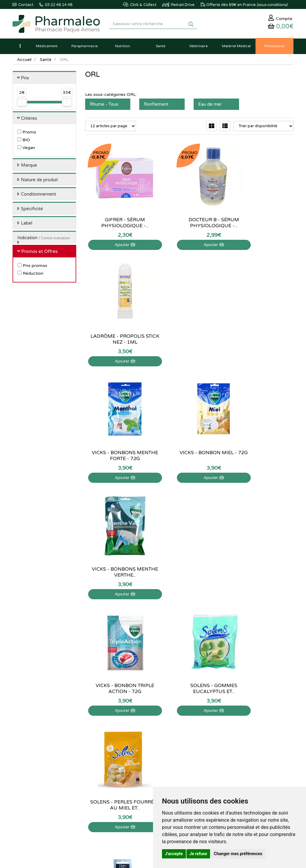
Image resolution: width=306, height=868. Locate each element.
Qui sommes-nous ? (150, 727)
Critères (29, 119)
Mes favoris (192, 753)
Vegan (26, 149)
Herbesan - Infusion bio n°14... (189, 565)
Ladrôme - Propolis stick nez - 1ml (262, 216)
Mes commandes (196, 734)
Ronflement (156, 105)
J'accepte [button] (174, 854)
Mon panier (192, 721)
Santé (46, 60)
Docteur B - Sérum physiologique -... (189, 216)
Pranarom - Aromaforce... (262, 565)
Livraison (141, 763)
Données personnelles (152, 783)
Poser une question (150, 734)
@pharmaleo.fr (40, 738)
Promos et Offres (39, 253)
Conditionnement (39, 195)
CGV (137, 776)
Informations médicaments (145, 743)
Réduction (30, 274)
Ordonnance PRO (100, 773)
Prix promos (32, 266)
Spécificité (32, 210)
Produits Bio (96, 760)
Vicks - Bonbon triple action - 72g (117, 448)
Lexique (92, 734)
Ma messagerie (195, 747)
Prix (25, 79)
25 (200, 619)
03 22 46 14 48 (147, 672)
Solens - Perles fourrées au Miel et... (262, 448)
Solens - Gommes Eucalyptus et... (189, 448)
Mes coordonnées (197, 740)
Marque (29, 166)
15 (174, 619)
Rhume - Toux (104, 105)
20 (187, 619)
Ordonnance (96, 766)
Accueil (24, 60)
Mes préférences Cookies (196, 762)
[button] (20, 47)
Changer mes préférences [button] (238, 854)
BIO (24, 141)
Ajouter (117, 238)
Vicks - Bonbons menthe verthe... (262, 332)
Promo (27, 133)
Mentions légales (148, 770)
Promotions (95, 753)
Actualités (94, 727)
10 (161, 619)
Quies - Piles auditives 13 (117, 565)
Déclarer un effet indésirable (148, 754)
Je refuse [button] (198, 854)
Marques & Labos (100, 740)
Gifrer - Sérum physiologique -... (117, 216)
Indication (44, 239)
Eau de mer (210, 105)
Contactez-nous (147, 721)
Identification (193, 727)
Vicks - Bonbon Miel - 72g (189, 332)
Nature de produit (39, 181)
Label (27, 224)
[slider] (22, 103)
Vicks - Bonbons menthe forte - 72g (117, 332)
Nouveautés (95, 747)
